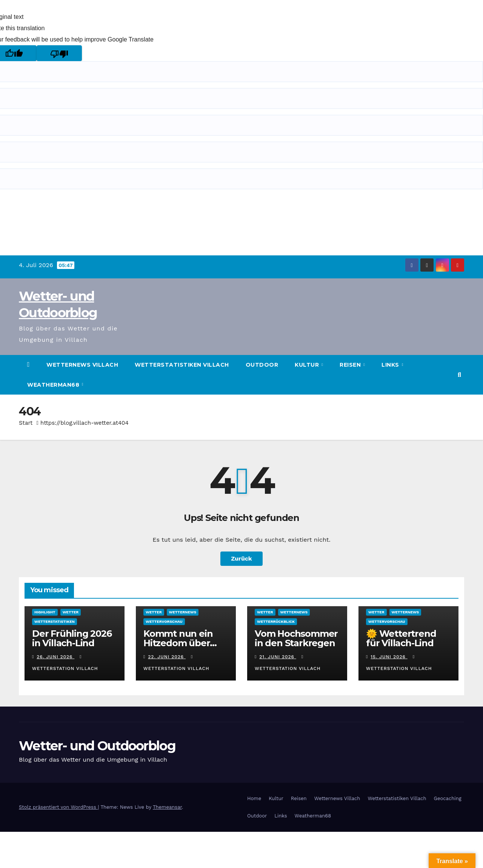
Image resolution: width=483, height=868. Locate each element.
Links (391, 365)
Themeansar (167, 807)
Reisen (351, 365)
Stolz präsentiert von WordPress (58, 807)
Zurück (241, 558)
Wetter (71, 612)
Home (254, 798)
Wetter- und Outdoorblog (97, 746)
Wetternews (183, 612)
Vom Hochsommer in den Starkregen (296, 638)
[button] (459, 375)
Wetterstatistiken (55, 621)
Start (26, 423)
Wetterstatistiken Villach (182, 365)
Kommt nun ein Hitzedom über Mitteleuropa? (178, 643)
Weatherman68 (54, 385)
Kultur (308, 365)
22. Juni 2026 (167, 657)
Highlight (45, 612)
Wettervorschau (164, 621)
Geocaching (448, 798)
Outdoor (262, 365)
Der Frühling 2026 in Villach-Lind (72, 638)
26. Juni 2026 (55, 657)
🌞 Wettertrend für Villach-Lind (401, 638)
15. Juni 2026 (389, 657)
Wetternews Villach (82, 365)
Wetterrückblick (276, 621)
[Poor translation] (59, 53)
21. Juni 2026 (278, 657)
